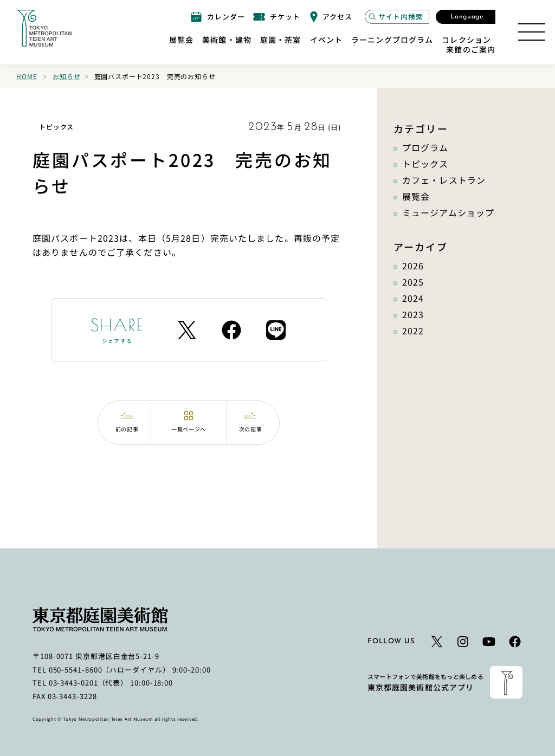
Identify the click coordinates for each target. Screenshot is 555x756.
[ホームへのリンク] (44, 28)
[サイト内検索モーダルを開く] (397, 17)
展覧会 (416, 196)
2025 (413, 282)
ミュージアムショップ (448, 212)
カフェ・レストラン (444, 180)
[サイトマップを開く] (532, 32)
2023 (413, 314)
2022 (413, 331)
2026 (413, 266)
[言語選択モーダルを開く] (466, 17)
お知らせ (66, 76)
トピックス (425, 164)
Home (27, 76)
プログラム (425, 147)
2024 (413, 298)
